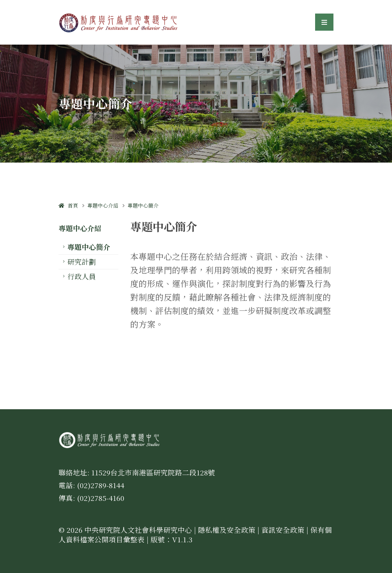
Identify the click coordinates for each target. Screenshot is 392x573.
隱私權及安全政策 (227, 530)
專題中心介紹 (103, 205)
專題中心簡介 (143, 205)
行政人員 (82, 276)
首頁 (68, 205)
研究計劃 (82, 262)
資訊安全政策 (283, 530)
